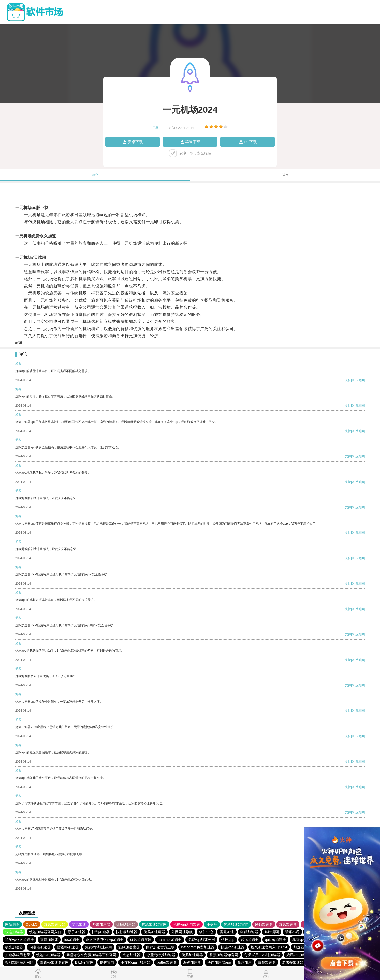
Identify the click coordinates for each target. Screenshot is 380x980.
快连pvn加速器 (48, 955)
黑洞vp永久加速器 (19, 940)
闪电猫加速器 (40, 947)
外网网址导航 (182, 932)
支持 (348, 380)
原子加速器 (77, 932)
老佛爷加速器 (293, 962)
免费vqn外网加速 (187, 924)
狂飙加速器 (249, 932)
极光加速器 (14, 947)
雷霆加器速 (49, 940)
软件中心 (206, 932)
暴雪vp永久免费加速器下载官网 (91, 955)
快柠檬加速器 (127, 932)
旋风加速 (79, 924)
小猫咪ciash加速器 (135, 962)
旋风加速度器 (55, 924)
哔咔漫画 (272, 932)
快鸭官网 (107, 962)
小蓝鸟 (212, 924)
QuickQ (32, 924)
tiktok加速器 (126, 924)
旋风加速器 (288, 924)
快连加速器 (14, 932)
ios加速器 (72, 940)
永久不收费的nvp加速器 (105, 940)
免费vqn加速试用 (99, 947)
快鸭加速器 (101, 932)
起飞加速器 (250, 940)
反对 (358, 380)
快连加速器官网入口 (45, 932)
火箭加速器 (131, 955)
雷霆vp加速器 (68, 947)
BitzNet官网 (84, 962)
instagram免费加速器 (198, 947)
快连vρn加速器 (233, 947)
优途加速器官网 (236, 924)
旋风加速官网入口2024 (269, 947)
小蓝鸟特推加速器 (161, 955)
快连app (228, 940)
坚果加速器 (101, 924)
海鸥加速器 (192, 962)
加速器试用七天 (18, 955)
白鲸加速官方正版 (160, 947)
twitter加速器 (167, 962)
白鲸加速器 (267, 962)
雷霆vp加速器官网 (54, 962)
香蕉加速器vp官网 (224, 955)
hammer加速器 (170, 940)
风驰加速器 (264, 924)
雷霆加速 (227, 932)
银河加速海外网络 (19, 962)
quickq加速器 (275, 940)
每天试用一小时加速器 (262, 955)
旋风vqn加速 (296, 955)
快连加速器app (219, 962)
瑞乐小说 (292, 932)
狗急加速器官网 (154, 924)
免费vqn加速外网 (202, 940)
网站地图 (12, 924)
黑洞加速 (244, 962)
